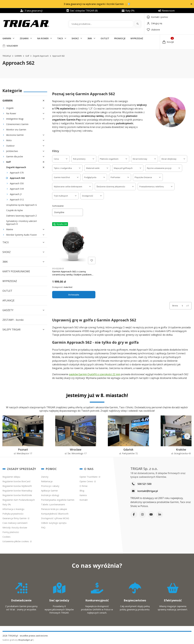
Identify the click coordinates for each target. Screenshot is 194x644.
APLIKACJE (8, 300)
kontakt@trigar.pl (148, 491)
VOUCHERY (12, 46)
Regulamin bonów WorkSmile (17, 495)
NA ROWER (43, 38)
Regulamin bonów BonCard (16, 481)
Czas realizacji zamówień (15, 523)
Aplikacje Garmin (49, 491)
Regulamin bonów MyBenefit (17, 486)
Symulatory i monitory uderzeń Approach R (22, 223)
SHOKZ (75, 38)
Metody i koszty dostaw (15, 528)
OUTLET (105, 38)
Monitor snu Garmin (16, 130)
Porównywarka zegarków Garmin (58, 500)
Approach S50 (17, 183)
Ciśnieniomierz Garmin (17, 124)
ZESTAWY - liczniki (13, 320)
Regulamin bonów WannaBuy (17, 491)
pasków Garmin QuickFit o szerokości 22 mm (95, 374)
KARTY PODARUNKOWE (16, 271)
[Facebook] (134, 515)
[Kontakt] (157, 17)
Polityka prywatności (13, 514)
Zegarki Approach (41, 56)
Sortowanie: (58, 206)
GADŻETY (8, 310)
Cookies (6, 537)
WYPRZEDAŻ (137, 38)
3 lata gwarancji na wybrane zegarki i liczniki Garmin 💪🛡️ (97, 4)
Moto (9, 140)
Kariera (83, 495)
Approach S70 (17, 173)
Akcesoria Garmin (15, 135)
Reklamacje (47, 481)
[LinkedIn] (160, 515)
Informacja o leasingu (13, 509)
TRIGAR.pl (7, 56)
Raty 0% (7, 504)
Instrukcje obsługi (50, 495)
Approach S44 (17, 189)
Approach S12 (17, 200)
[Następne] (187, 436)
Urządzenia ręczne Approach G (21, 205)
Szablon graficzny (18, 640)
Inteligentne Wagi (15, 119)
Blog (82, 491)
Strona (175, 306)
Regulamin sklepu (11, 477)
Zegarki (10, 108)
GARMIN (7, 38)
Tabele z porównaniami (53, 504)
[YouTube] (151, 515)
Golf (27, 56)
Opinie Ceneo (87, 481)
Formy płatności (11, 532)
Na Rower (11, 113)
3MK (90, 38)
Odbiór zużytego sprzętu (54, 523)
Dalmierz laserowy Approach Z (21, 216)
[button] (191, 4)
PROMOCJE (120, 38)
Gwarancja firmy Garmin (15, 518)
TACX (60, 38)
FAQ (43, 528)
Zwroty (45, 477)
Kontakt (84, 500)
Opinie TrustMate (89, 477)
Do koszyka (74, 295)
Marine (10, 229)
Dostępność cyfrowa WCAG (55, 518)
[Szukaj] (138, 24)
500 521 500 (145, 484)
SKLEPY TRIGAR (11, 330)
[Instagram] (142, 515)
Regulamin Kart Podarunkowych (19, 500)
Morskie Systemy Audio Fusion (21, 235)
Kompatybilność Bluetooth (55, 514)
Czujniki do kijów (14, 210)
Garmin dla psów (15, 156)
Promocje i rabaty (50, 486)
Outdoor (10, 146)
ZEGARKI (24, 38)
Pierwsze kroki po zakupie (54, 509)
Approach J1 (16, 194)
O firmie (84, 486)
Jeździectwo (12, 151)
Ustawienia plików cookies (16, 541)
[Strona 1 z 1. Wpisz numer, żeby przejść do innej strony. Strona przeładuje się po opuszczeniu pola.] (182, 306)
